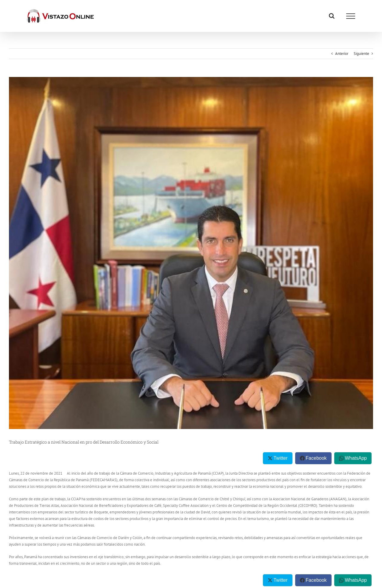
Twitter (280, 458)
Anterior (342, 54)
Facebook (316, 458)
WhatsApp (356, 458)
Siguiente (361, 54)
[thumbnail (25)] (191, 253)
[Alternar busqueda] (332, 16)
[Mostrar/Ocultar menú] (351, 16)
